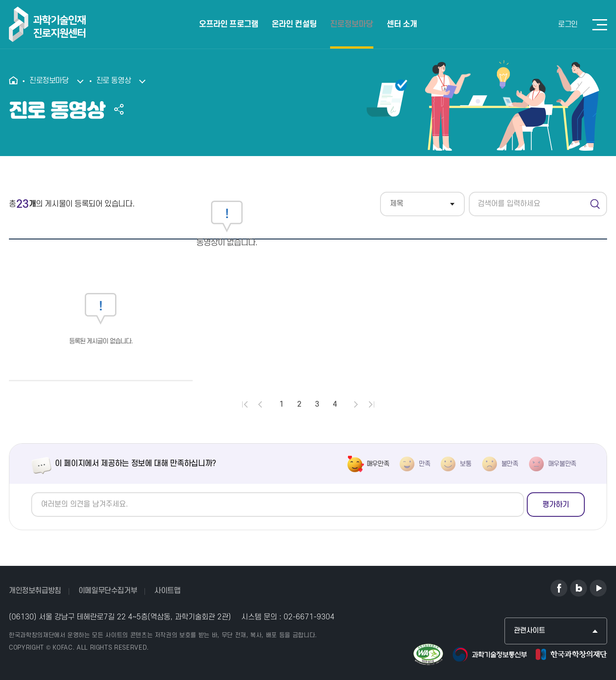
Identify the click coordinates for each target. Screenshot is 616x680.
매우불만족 (562, 464)
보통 (465, 464)
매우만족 (378, 464)
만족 (424, 464)
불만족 (510, 464)
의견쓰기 (31, 492)
